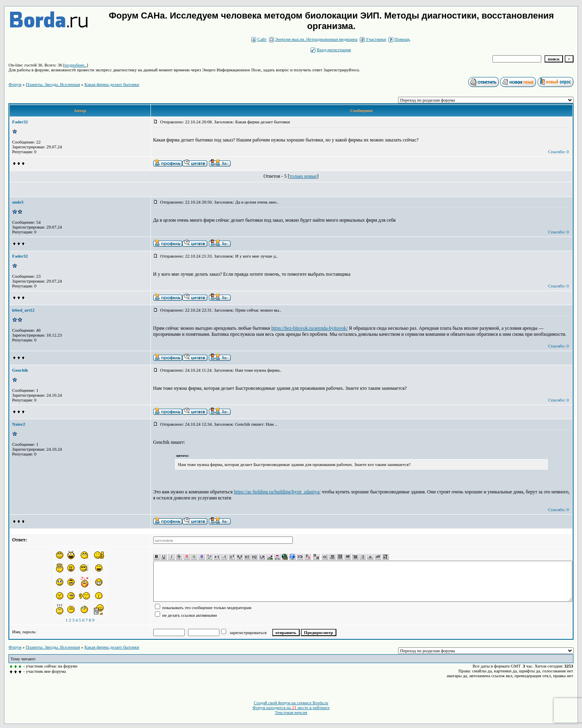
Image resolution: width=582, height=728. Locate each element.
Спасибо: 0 (558, 152)
